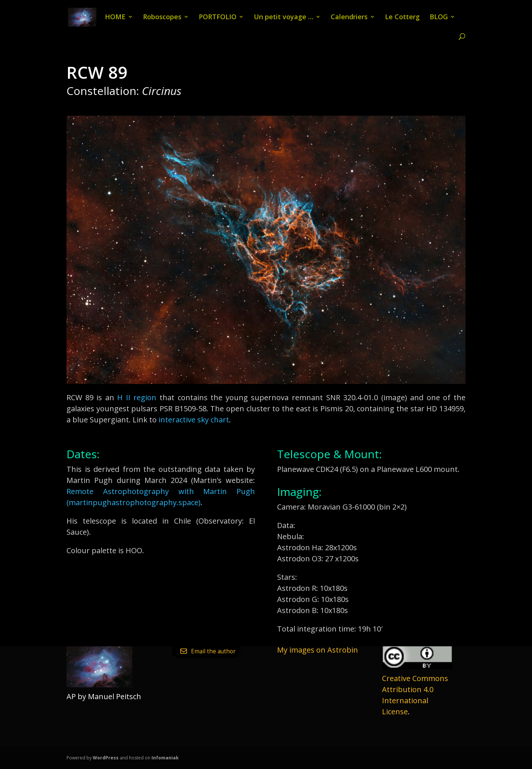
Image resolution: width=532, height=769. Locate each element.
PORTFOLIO (218, 18)
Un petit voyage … (284, 18)
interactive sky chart (194, 420)
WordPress (106, 758)
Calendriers (349, 18)
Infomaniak (165, 758)
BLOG (439, 18)
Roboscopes (162, 18)
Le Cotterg (402, 18)
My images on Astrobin (318, 650)
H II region (137, 397)
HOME (115, 18)
